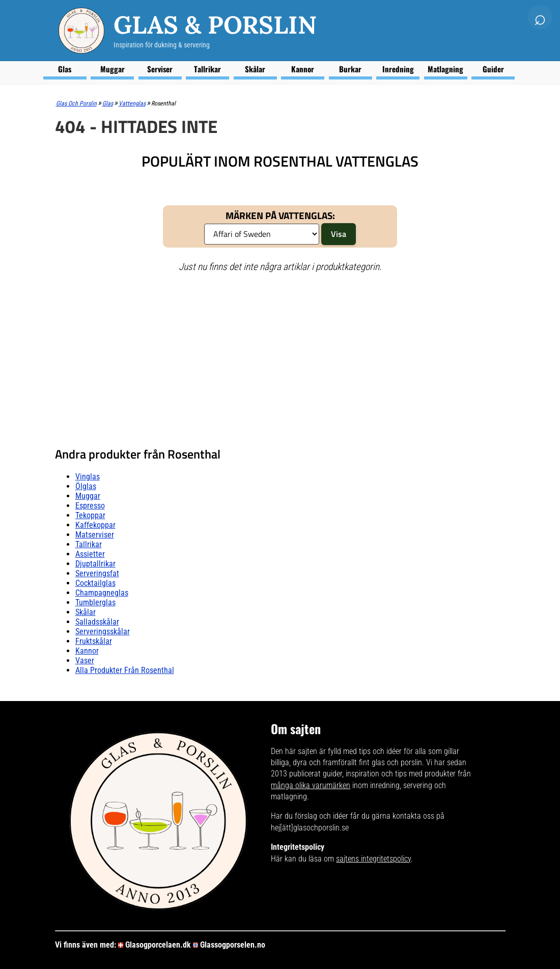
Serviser (160, 69)
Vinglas (88, 477)
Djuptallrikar (95, 564)
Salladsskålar (97, 622)
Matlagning (445, 69)
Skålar (255, 69)
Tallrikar (207, 69)
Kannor (303, 69)
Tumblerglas (95, 602)
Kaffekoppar (95, 525)
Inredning (398, 69)
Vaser (85, 661)
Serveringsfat (97, 573)
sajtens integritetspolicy (373, 859)
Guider (493, 69)
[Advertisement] (280, 355)
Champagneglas (102, 593)
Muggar (113, 69)
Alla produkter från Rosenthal (125, 670)
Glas (65, 69)
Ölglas (86, 486)
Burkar (350, 69)
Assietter (90, 554)
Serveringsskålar (103, 631)
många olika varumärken (311, 785)
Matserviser (95, 535)
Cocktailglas (95, 583)
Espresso (90, 506)
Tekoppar (90, 515)
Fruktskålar (94, 641)
